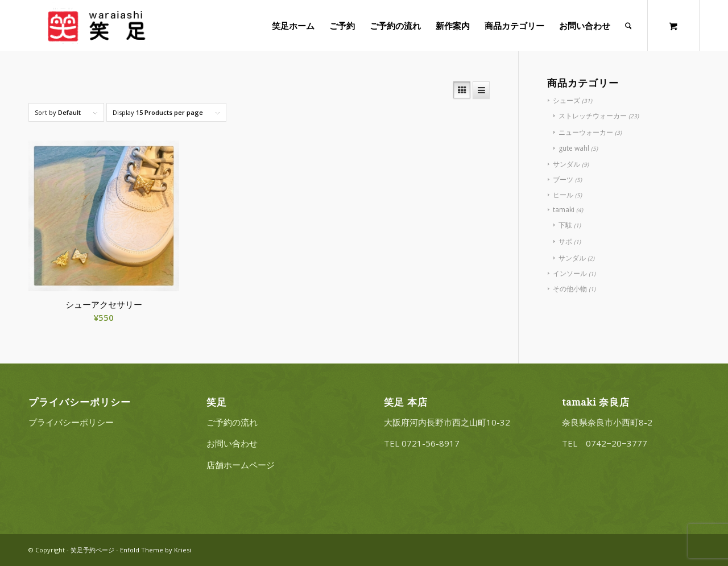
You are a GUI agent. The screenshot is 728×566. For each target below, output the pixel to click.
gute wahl (574, 148)
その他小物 (570, 289)
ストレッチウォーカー (593, 116)
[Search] (628, 26)
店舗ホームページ (241, 465)
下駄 (565, 225)
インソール (570, 273)
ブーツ (563, 179)
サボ (565, 241)
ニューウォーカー (586, 132)
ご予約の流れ (232, 422)
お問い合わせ (232, 443)
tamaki (564, 210)
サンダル (566, 164)
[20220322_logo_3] (95, 26)
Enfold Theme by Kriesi (156, 550)
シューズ (566, 100)
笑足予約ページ (92, 550)
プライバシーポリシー (71, 422)
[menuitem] (293, 26)
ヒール (563, 195)
